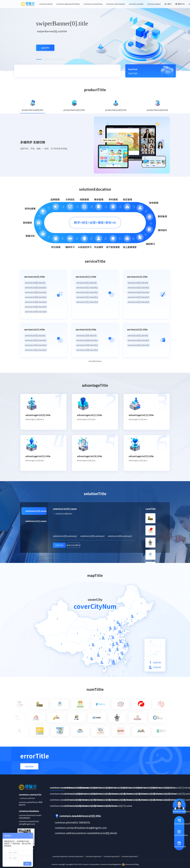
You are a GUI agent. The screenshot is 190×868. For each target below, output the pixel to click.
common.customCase (93, 4)
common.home (46, 4)
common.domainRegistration (111, 864)
